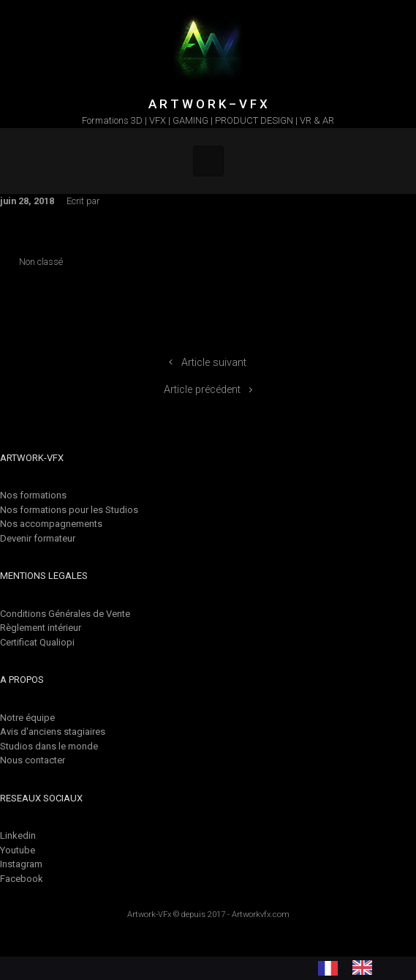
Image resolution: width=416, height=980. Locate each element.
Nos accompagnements (51, 524)
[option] (366, 968)
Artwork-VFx (149, 914)
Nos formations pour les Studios (69, 510)
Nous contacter (33, 760)
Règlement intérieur (41, 628)
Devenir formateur (38, 538)
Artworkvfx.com (261, 914)
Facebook (22, 879)
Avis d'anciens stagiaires (53, 732)
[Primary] (208, 161)
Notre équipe (27, 718)
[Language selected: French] (352, 968)
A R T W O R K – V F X (208, 104)
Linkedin (18, 835)
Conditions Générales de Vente (65, 614)
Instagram (21, 864)
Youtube (18, 850)
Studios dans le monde (49, 746)
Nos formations (33, 495)
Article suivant (214, 363)
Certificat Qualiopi (37, 642)
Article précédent (202, 390)
